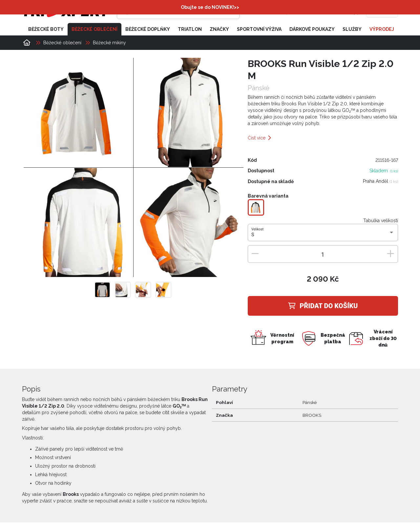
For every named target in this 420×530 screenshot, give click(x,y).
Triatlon (190, 29)
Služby (352, 29)
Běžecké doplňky (148, 29)
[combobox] (323, 235)
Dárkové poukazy (312, 29)
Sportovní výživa (259, 29)
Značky (219, 29)
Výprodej (382, 29)
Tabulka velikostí (381, 220)
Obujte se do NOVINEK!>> (210, 7)
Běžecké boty (46, 29)
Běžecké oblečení (94, 29)
